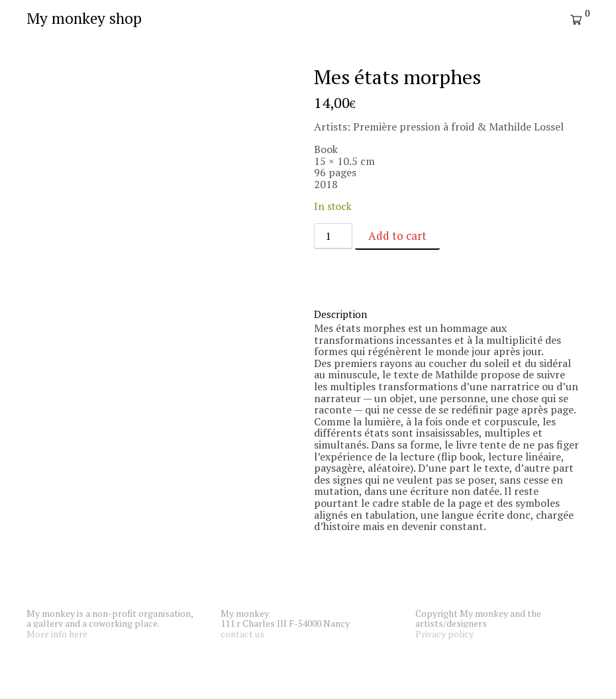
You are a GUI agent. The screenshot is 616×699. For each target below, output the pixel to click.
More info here (57, 634)
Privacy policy (444, 634)
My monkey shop (84, 18)
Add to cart (397, 236)
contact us (242, 634)
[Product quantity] (333, 236)
